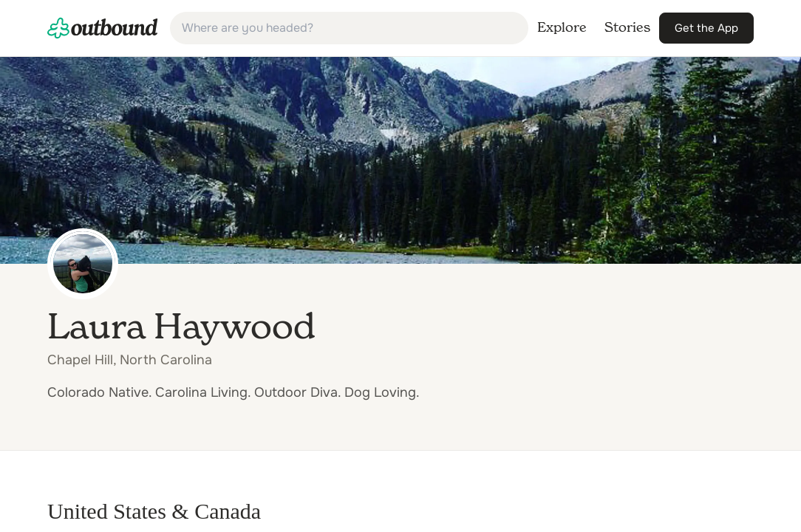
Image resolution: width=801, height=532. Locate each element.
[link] (103, 28)
